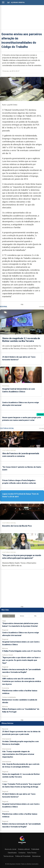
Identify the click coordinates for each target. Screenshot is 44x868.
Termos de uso (9, 856)
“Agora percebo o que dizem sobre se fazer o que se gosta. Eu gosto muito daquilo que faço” (21, 660)
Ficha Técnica (32, 853)
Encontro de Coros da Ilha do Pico (17, 526)
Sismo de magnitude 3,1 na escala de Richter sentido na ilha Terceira (21, 340)
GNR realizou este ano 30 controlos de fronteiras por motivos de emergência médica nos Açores (22, 681)
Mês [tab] (35, 616)
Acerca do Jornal (11, 849)
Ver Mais (41, 307)
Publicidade (35, 849)
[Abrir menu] (3, 2)
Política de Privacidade (23, 856)
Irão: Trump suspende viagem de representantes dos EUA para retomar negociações (18, 754)
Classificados (12, 853)
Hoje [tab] (9, 616)
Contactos (22, 853)
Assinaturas (36, 856)
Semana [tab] (22, 616)
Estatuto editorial (24, 849)
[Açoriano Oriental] (22, 844)
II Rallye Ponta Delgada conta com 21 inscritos (22, 651)
